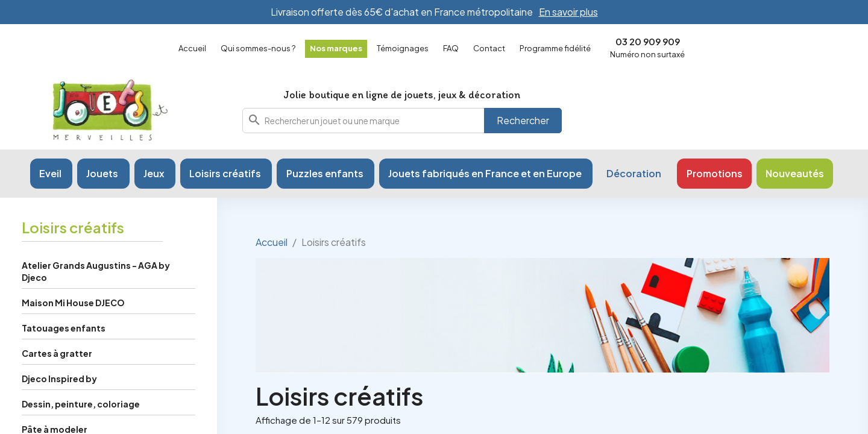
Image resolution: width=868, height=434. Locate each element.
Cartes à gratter (57, 353)
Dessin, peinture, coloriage (81, 404)
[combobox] (402, 121)
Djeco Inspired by (59, 379)
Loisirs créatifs (73, 227)
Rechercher (523, 120)
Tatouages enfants (64, 328)
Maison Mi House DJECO (73, 303)
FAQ (451, 48)
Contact (489, 48)
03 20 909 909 (648, 41)
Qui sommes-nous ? (258, 48)
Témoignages (403, 48)
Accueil (192, 48)
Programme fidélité (555, 48)
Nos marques (336, 48)
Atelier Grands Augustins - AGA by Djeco (96, 271)
